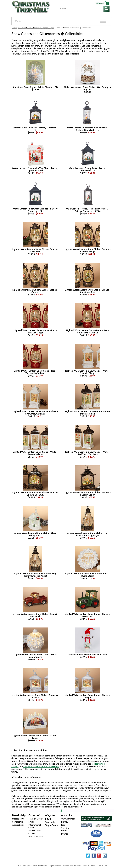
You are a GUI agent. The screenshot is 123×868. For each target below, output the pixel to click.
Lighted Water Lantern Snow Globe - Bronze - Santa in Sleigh (88, 251)
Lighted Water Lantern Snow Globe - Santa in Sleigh (88, 696)
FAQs (31, 822)
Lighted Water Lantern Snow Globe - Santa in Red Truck (35, 615)
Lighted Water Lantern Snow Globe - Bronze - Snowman (35, 251)
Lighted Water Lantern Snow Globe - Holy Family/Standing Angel (88, 534)
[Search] (81, 9)
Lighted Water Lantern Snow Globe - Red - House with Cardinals (88, 332)
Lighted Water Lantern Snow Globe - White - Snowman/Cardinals (35, 413)
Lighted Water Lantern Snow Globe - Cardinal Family (35, 737)
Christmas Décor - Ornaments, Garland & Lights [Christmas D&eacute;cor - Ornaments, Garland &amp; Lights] (36, 28)
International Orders (35, 826)
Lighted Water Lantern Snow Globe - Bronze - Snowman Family (35, 494)
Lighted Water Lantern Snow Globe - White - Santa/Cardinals (35, 453)
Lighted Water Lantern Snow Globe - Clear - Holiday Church (35, 534)
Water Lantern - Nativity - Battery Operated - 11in (35, 129)
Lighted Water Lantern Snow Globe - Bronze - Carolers (35, 291)
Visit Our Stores (65, 829)
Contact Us (17, 822)
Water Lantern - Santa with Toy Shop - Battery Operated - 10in (35, 169)
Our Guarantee (68, 819)
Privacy (65, 822)
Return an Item (36, 836)
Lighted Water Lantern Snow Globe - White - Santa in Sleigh (88, 372)
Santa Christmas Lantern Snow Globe (41, 766)
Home (14, 28)
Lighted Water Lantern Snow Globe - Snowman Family (35, 696)
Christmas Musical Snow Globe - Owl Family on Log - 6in (88, 88)
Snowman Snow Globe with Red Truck (88, 655)
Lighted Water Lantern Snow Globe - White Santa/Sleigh (35, 656)
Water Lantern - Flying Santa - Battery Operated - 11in (88, 169)
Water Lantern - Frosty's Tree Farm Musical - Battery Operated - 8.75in (88, 210)
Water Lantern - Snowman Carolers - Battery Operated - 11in (35, 210)
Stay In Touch (51, 825)
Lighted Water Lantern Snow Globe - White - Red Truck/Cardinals (88, 453)
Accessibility (18, 825)
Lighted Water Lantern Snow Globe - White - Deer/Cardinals (88, 413)
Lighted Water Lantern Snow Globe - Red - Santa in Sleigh (35, 332)
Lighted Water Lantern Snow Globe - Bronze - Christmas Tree (88, 291)
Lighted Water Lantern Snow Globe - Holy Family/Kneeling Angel (35, 575)
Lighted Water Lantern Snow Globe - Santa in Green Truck (88, 615)
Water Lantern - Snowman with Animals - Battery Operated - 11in (88, 129)
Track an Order (35, 819)
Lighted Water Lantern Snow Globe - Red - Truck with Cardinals (35, 372)
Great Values (51, 822)
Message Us (18, 819)
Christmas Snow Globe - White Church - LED (35, 87)
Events (64, 834)
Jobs (63, 825)
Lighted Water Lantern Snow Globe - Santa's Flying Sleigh (88, 575)
